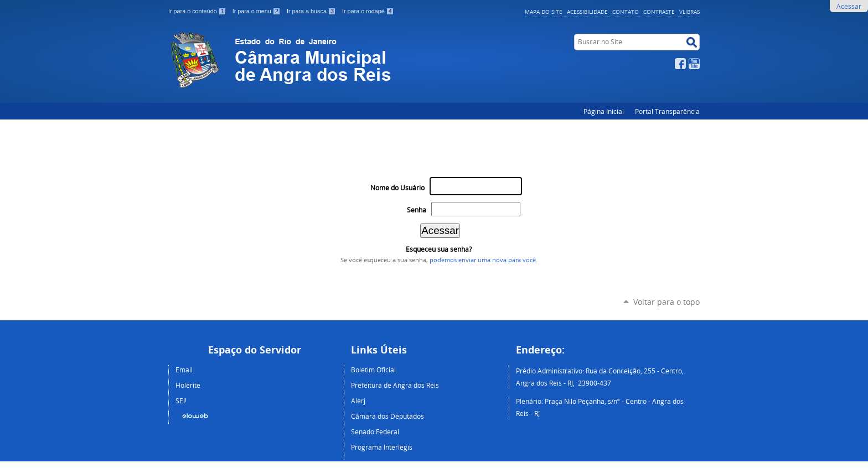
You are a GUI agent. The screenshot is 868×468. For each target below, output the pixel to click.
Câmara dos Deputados (387, 416)
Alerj (358, 401)
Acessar (849, 6)
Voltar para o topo (666, 302)
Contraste (659, 12)
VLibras (689, 12)
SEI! (181, 401)
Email (184, 370)
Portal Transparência (667, 111)
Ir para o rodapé (368, 11)
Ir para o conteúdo (198, 11)
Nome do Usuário (397, 188)
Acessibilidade (587, 12)
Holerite (188, 385)
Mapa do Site (544, 12)
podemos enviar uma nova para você (483, 260)
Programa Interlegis (382, 447)
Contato (626, 12)
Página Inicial (604, 111)
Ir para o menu (257, 11)
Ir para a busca (312, 11)
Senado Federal (375, 431)
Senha (417, 210)
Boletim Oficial (373, 370)
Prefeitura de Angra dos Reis (395, 385)
